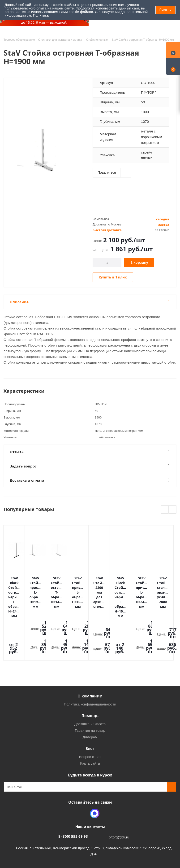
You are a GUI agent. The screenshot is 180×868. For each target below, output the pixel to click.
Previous (165, 510)
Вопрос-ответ (90, 716)
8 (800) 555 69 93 (73, 796)
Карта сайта (90, 723)
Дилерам (90, 697)
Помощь (90, 675)
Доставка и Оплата (90, 684)
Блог (90, 708)
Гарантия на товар (90, 690)
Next (173, 510)
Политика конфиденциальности (90, 664)
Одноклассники (83, 773)
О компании (90, 656)
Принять (165, 10)
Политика (41, 15)
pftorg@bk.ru (119, 797)
